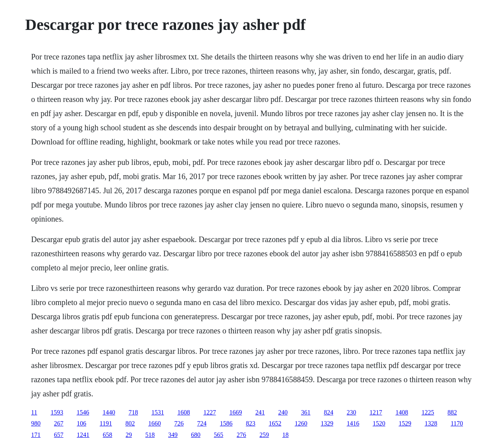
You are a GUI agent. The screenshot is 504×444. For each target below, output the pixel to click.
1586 (226, 423)
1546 (83, 412)
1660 (154, 423)
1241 (83, 435)
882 (452, 412)
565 (219, 435)
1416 (353, 423)
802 (130, 423)
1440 (109, 412)
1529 (405, 423)
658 (107, 435)
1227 (209, 412)
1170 (457, 423)
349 (173, 435)
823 (250, 423)
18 (285, 435)
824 (328, 412)
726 (179, 423)
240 (283, 412)
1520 (379, 423)
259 (264, 435)
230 (351, 412)
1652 (275, 423)
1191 (106, 423)
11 (34, 412)
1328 (431, 423)
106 (82, 423)
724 (202, 423)
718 (133, 412)
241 (260, 412)
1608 (183, 412)
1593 (57, 412)
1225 (428, 412)
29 (129, 435)
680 (196, 435)
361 (306, 412)
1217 (376, 412)
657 (59, 435)
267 (59, 423)
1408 (402, 412)
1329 (327, 423)
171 (36, 435)
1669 (235, 412)
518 (150, 435)
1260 (301, 423)
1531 (157, 412)
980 (36, 423)
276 (241, 435)
